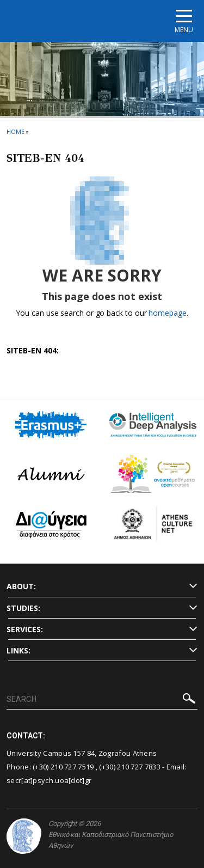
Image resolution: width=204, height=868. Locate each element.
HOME (16, 132)
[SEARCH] (102, 700)
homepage (167, 313)
